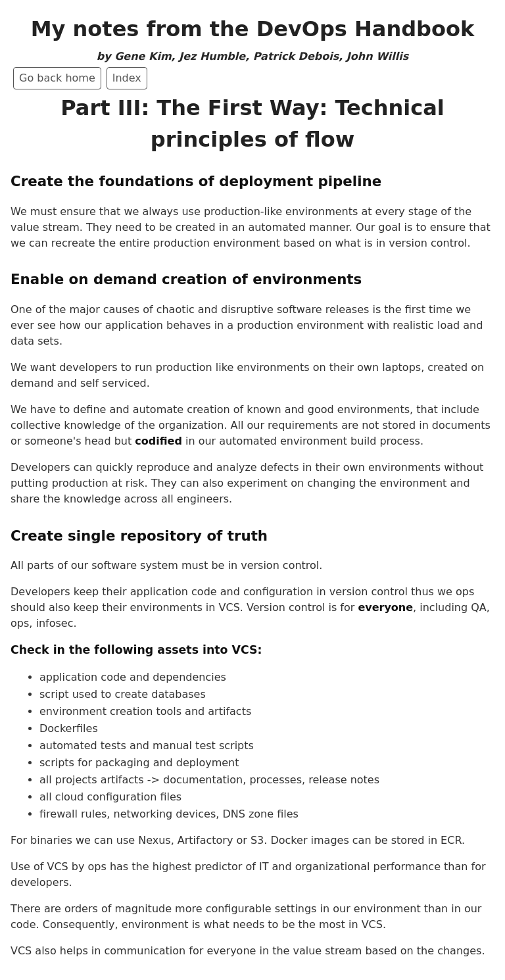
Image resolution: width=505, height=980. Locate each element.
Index (127, 78)
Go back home (57, 78)
